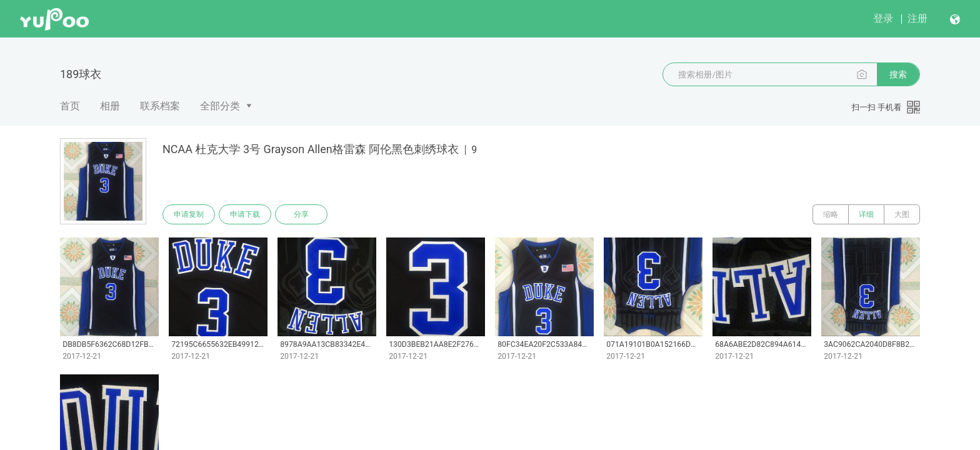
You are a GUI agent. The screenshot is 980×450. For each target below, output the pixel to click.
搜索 (898, 74)
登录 (883, 18)
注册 (917, 18)
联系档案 (160, 106)
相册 (110, 106)
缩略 (831, 214)
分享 (301, 214)
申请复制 (189, 214)
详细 (866, 214)
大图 (902, 214)
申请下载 (245, 214)
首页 (70, 106)
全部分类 (220, 106)
